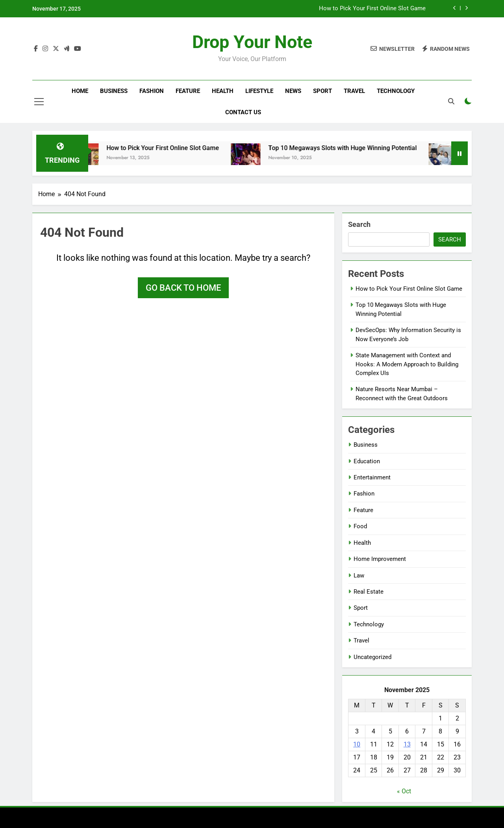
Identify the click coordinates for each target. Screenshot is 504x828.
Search (359, 224)
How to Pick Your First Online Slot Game (372, 9)
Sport (322, 91)
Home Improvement (380, 559)
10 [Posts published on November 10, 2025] (357, 744)
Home (80, 91)
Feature (188, 91)
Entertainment (372, 477)
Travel (354, 91)
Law (359, 576)
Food (360, 526)
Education (367, 461)
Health (223, 91)
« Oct (404, 791)
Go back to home (183, 288)
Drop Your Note (252, 42)
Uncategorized (372, 657)
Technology (396, 91)
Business (114, 91)
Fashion (152, 91)
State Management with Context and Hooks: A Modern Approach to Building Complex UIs (407, 364)
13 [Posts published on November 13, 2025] (407, 744)
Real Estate (369, 592)
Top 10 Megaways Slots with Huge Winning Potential (351, 148)
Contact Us (243, 112)
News (293, 91)
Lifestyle (259, 91)
